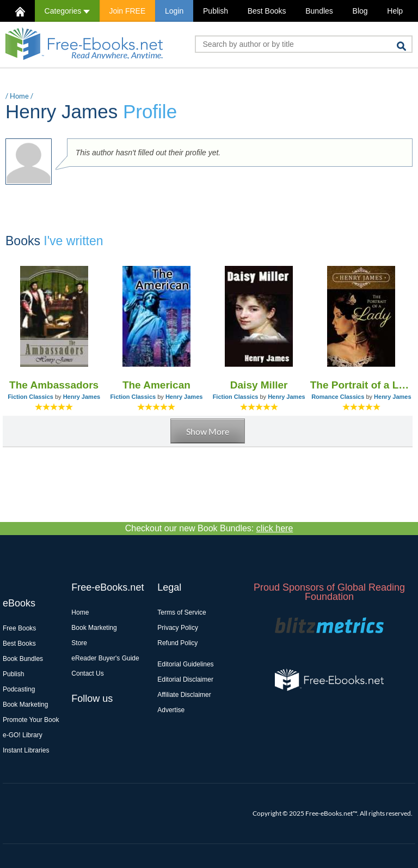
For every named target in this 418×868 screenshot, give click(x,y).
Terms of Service (182, 612)
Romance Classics (338, 397)
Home (19, 96)
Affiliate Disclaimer (184, 695)
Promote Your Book (31, 720)
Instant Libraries (26, 750)
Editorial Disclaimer (185, 679)
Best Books (267, 11)
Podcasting (19, 689)
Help (395, 11)
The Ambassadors (54, 385)
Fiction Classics (30, 397)
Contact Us (87, 673)
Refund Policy (177, 643)
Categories (67, 11)
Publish (216, 11)
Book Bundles (23, 659)
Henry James (82, 397)
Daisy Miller (259, 385)
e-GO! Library (23, 735)
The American (156, 385)
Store (79, 643)
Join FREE (127, 11)
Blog (360, 11)
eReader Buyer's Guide (105, 658)
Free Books (19, 628)
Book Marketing (25, 705)
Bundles (319, 11)
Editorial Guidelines (185, 664)
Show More (208, 431)
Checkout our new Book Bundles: (209, 528)
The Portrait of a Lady (361, 385)
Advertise (171, 710)
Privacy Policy (178, 628)
